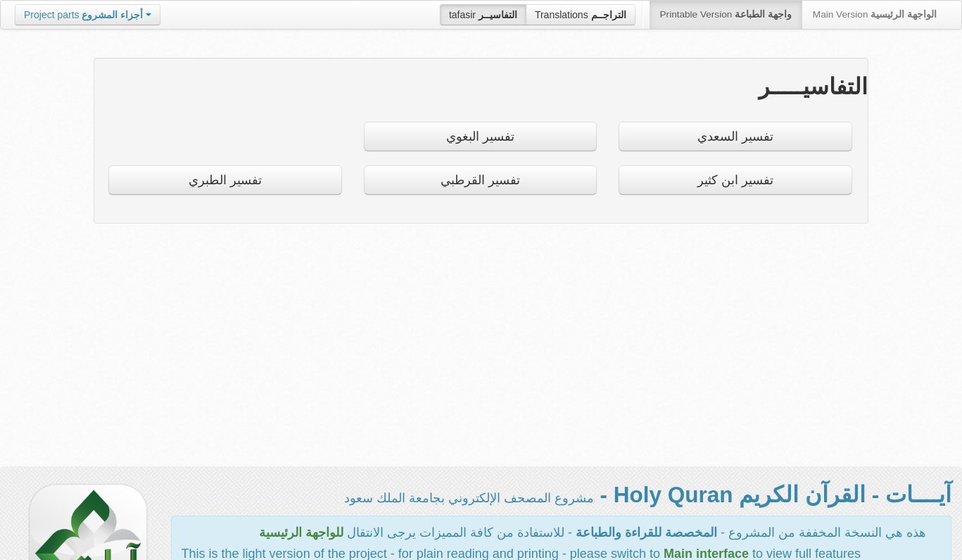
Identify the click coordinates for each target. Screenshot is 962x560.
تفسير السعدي (735, 136)
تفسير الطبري (225, 180)
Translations (581, 15)
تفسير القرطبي (480, 180)
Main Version (875, 14)
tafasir (483, 15)
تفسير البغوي (480, 136)
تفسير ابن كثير (735, 180)
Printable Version (726, 14)
